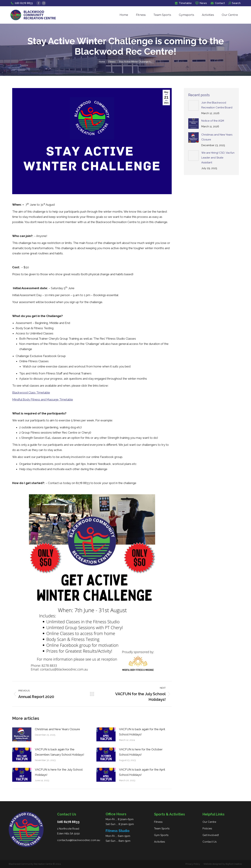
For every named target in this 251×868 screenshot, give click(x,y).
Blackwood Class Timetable (31, 393)
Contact (218, 3)
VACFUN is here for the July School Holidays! (59, 772)
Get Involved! (211, 835)
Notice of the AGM (213, 121)
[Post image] (22, 734)
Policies (207, 829)
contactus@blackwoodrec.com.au (79, 840)
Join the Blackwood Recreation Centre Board (217, 105)
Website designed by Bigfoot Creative (223, 864)
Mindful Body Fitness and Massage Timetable (43, 399)
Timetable (183, 3)
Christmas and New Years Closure (57, 729)
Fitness (158, 822)
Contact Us (210, 842)
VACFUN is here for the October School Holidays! (141, 752)
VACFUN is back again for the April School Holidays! (142, 732)
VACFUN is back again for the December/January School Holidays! (60, 752)
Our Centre (209, 822)
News (201, 3)
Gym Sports (161, 835)
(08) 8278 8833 (22, 3)
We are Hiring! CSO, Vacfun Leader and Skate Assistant (218, 158)
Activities (159, 842)
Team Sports (162, 829)
